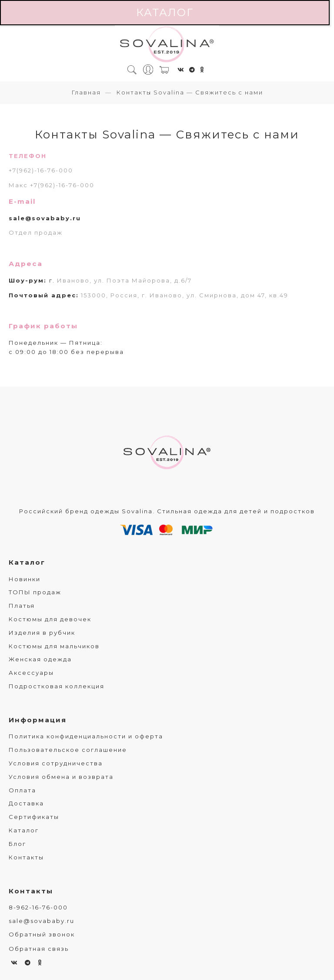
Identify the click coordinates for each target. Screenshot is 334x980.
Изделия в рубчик (42, 633)
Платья (22, 606)
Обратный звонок (42, 934)
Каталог (165, 12)
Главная (86, 92)
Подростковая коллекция (57, 686)
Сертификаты (34, 817)
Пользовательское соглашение (68, 750)
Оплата (22, 790)
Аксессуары (31, 673)
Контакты (26, 857)
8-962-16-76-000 (38, 907)
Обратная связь (39, 949)
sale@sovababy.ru (45, 218)
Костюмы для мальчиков (54, 646)
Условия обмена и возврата (61, 777)
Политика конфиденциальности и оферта (86, 736)
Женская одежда (40, 659)
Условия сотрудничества (56, 763)
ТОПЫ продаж (35, 592)
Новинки (25, 579)
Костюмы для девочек (50, 619)
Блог (17, 844)
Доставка (26, 803)
